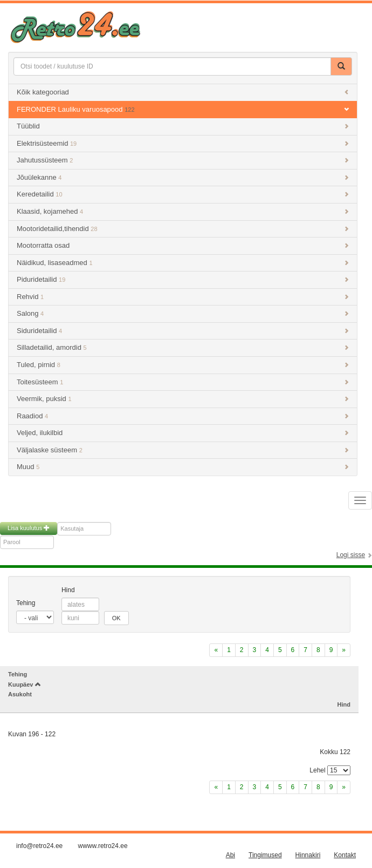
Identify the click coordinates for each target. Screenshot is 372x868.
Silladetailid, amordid (183, 347)
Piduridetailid (183, 279)
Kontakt (345, 855)
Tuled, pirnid (183, 365)
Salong (183, 313)
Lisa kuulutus (29, 528)
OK (116, 618)
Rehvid (183, 297)
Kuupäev (25, 684)
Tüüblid (183, 126)
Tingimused (265, 855)
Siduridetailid (183, 331)
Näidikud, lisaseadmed (183, 263)
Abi (230, 855)
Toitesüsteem (183, 382)
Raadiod (183, 416)
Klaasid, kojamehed (183, 211)
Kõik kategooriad (183, 92)
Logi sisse (351, 555)
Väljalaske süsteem (183, 450)
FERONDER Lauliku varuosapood (183, 109)
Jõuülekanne (183, 177)
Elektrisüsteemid (183, 143)
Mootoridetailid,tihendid (183, 229)
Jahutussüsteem (183, 160)
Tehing (26, 603)
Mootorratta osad (183, 245)
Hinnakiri (308, 855)
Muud (183, 467)
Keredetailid (183, 194)
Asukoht (20, 694)
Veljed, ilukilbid (183, 433)
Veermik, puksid (183, 399)
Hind (68, 590)
